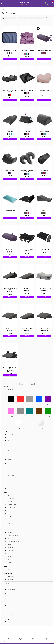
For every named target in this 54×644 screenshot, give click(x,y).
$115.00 (44, 95)
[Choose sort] (39, 18)
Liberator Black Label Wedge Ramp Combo (27, 250)
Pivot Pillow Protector (44, 250)
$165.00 (44, 176)
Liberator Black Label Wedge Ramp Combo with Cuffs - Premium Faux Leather (10, 92)
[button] (8, 53)
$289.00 (44, 294)
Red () (20, 404)
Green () (48, 416)
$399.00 (27, 253)
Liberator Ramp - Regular (27, 328)
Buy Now (10, 59)
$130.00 (10, 176)
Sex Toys (9, 9)
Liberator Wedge (10, 328)
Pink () (11, 416)
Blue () (39, 404)
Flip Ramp (44, 211)
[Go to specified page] (26, 384)
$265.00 (10, 294)
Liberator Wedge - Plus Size (44, 328)
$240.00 (44, 215)
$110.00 (27, 97)
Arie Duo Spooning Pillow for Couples (27, 171)
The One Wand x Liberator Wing (44, 51)
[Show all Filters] (6, 18)
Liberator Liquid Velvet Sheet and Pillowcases (27, 51)
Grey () (30, 404)
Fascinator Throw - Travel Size (27, 91)
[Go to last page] (34, 384)
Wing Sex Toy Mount (10, 250)
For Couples (15, 9)
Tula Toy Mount (27, 132)
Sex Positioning (22, 9)
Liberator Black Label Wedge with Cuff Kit (10, 368)
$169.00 (10, 214)
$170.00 (10, 373)
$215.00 (27, 333)
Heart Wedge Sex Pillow (44, 91)
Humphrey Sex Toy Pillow (10, 211)
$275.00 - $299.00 (27, 57)
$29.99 (10, 56)
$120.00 (10, 136)
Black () (11, 404)
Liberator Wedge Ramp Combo (44, 288)
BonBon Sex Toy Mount (44, 132)
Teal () (30, 416)
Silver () (41, 428)
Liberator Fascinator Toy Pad (10, 51)
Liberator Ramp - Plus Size (27, 288)
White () (18, 428)
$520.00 (10, 98)
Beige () (20, 416)
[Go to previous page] (22, 384)
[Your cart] (52, 2)
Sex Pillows (29, 9)
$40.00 (44, 253)
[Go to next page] (32, 384)
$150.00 (10, 254)
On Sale (46, 18)
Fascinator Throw (44, 171)
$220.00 (27, 215)
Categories (4, 9)
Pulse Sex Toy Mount (10, 171)
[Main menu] (2, 4)
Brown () (39, 416)
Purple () (48, 404)
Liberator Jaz (10, 132)
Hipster (27, 211)
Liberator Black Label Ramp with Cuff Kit (10, 289)
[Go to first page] (20, 384)
